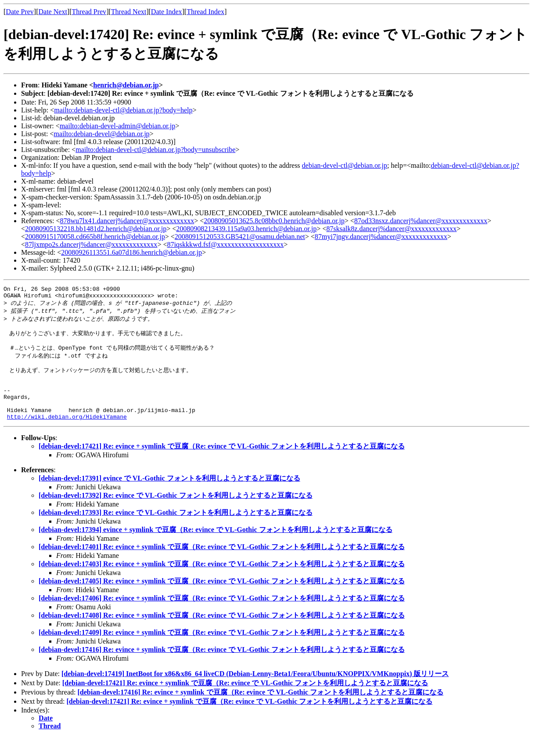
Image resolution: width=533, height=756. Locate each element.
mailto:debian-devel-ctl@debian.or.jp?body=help (123, 110)
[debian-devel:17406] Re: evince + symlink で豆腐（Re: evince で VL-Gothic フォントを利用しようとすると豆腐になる (222, 617)
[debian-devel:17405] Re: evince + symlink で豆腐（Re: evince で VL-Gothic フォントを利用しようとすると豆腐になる (222, 600)
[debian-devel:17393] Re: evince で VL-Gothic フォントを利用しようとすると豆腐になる (176, 531)
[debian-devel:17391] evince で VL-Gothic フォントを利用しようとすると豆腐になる (169, 497)
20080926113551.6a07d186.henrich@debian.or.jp (131, 252)
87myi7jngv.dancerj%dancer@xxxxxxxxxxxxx (381, 237)
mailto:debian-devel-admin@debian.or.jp (118, 126)
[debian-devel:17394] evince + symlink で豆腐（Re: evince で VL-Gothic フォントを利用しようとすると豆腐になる (216, 548)
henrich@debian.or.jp (126, 85)
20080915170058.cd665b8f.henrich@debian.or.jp (95, 237)
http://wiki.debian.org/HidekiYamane (67, 435)
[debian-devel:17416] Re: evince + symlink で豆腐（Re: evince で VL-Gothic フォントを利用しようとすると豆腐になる (222, 668)
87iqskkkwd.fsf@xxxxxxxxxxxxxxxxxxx (225, 244)
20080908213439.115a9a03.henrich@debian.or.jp (246, 229)
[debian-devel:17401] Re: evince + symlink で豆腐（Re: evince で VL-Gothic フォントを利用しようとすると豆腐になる (222, 566)
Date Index (167, 12)
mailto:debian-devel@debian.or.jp (101, 134)
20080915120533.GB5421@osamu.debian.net (240, 237)
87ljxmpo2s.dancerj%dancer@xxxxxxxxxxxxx (91, 244)
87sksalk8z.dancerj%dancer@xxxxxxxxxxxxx (391, 229)
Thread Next (129, 12)
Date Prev (20, 12)
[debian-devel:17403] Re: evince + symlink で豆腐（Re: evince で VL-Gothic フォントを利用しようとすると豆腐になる (222, 583)
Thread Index (205, 12)
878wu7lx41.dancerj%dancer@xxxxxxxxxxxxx (127, 221)
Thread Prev (89, 12)
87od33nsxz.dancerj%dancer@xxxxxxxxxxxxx (421, 221)
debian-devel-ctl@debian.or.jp (345, 165)
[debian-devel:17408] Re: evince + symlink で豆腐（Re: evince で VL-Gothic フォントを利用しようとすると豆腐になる (222, 634)
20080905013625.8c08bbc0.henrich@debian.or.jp (274, 221)
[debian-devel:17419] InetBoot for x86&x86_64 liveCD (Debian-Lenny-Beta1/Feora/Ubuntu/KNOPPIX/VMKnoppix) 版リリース (255, 693)
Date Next (53, 12)
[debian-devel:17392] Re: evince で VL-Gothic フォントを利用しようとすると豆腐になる (176, 514)
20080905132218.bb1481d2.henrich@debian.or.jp (96, 229)
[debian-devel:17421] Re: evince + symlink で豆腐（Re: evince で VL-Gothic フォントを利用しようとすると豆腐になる (222, 465)
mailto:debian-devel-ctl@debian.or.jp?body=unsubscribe (155, 150)
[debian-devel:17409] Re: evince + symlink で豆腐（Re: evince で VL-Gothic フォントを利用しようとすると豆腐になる (222, 651)
